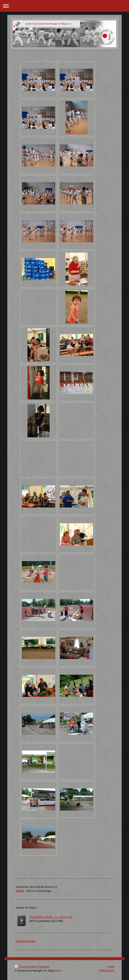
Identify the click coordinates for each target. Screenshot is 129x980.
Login (111, 966)
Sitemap (44, 967)
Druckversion (26, 967)
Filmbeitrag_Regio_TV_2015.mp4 (51, 917)
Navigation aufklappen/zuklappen (64, 6)
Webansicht (107, 970)
